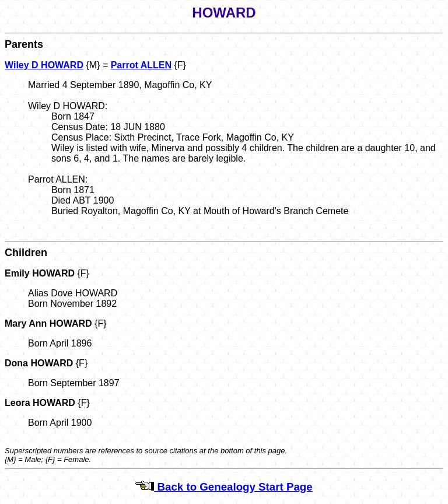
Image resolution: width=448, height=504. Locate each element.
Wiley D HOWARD (44, 65)
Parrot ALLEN (141, 65)
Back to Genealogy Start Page (224, 487)
